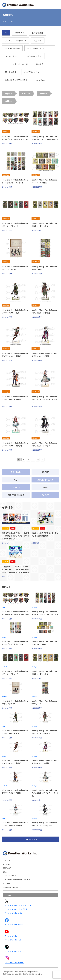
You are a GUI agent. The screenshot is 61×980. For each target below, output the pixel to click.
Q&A (5, 872)
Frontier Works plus (13, 940)
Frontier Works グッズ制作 (16, 909)
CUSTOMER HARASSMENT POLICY (16, 879)
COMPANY (7, 860)
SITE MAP (7, 883)
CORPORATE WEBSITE (12, 887)
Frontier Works (11, 936)
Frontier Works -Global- (15, 924)
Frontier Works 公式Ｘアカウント (18, 905)
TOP (5, 22)
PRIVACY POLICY (9, 876)
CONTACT (7, 868)
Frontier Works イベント (15, 913)
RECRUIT (6, 864)
